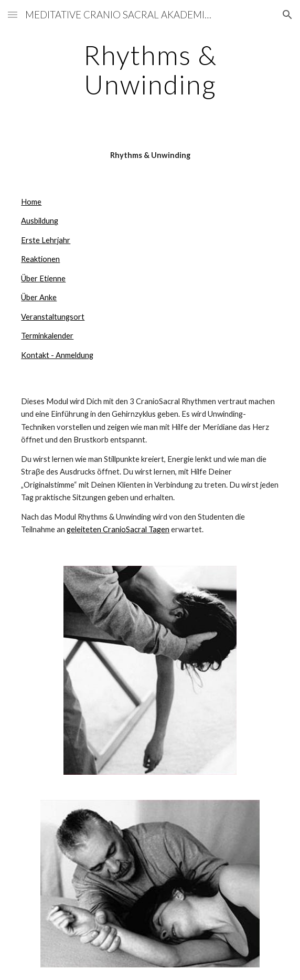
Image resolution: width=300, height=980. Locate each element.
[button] (13, 14)
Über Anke (39, 297)
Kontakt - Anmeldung (57, 355)
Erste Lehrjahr (46, 240)
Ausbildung (40, 221)
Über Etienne (43, 278)
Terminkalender (47, 336)
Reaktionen (40, 259)
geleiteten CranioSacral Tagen (118, 529)
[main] (150, 70)
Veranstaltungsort (53, 317)
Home (31, 202)
